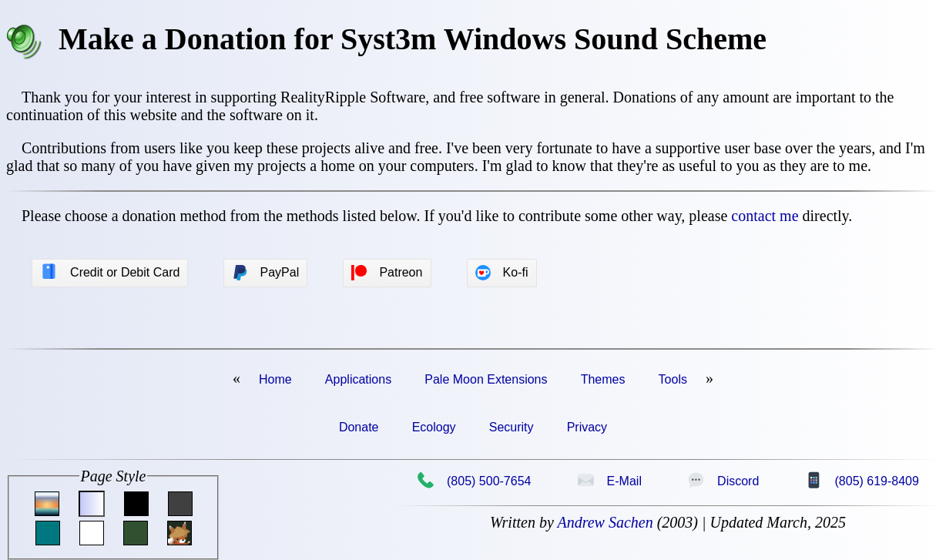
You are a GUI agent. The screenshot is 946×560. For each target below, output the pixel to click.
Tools (673, 379)
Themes (603, 379)
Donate (359, 427)
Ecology (434, 427)
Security (512, 427)
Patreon (387, 273)
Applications (358, 379)
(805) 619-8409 (862, 481)
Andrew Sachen (605, 522)
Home (275, 379)
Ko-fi (502, 273)
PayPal (266, 273)
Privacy (587, 427)
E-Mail (609, 481)
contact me (765, 216)
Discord (723, 481)
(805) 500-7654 (474, 481)
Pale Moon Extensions (486, 379)
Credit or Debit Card (110, 272)
